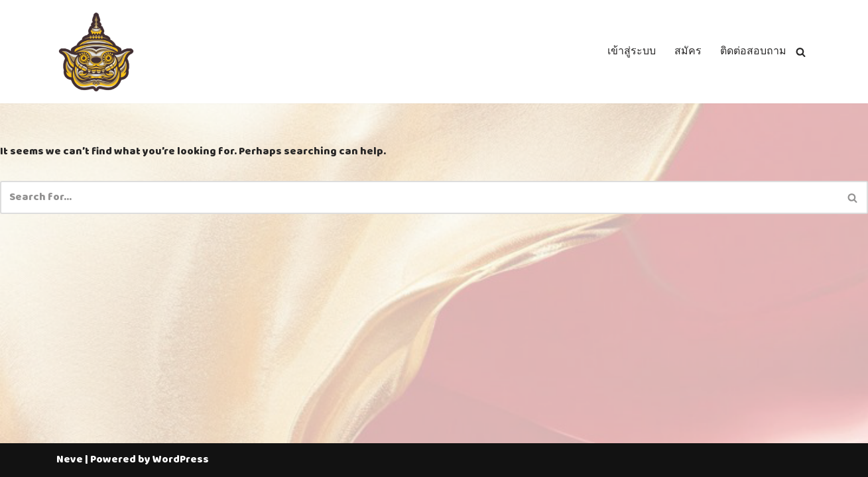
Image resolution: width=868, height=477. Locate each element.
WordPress (181, 460)
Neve (70, 460)
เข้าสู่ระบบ (632, 52)
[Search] (801, 52)
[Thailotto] (96, 52)
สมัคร (688, 52)
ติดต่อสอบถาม (753, 52)
